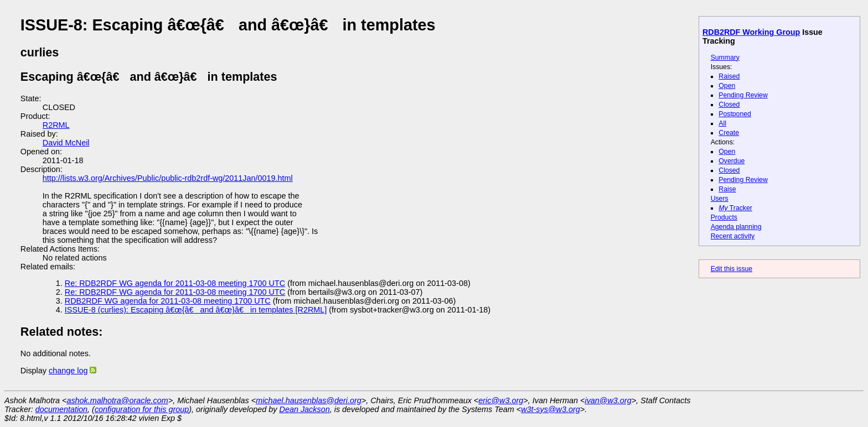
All (722, 123)
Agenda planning (736, 227)
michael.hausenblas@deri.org (309, 400)
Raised (729, 76)
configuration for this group (142, 409)
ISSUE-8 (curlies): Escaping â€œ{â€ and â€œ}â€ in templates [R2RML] (196, 310)
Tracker (735, 208)
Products (724, 217)
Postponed (735, 114)
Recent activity (733, 236)
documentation (61, 409)
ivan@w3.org (608, 400)
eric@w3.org (501, 400)
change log (68, 371)
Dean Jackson (305, 409)
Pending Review (743, 95)
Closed (729, 105)
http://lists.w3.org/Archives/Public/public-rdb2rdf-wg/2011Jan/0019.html (168, 178)
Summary (725, 58)
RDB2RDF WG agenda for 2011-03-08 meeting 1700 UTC (168, 301)
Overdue (732, 161)
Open (727, 86)
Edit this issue (732, 269)
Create (729, 133)
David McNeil (66, 143)
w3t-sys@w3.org (551, 409)
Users (720, 199)
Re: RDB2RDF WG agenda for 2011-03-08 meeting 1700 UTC (175, 283)
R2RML (56, 125)
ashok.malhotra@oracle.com (117, 400)
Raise (727, 189)
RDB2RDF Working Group (751, 32)
